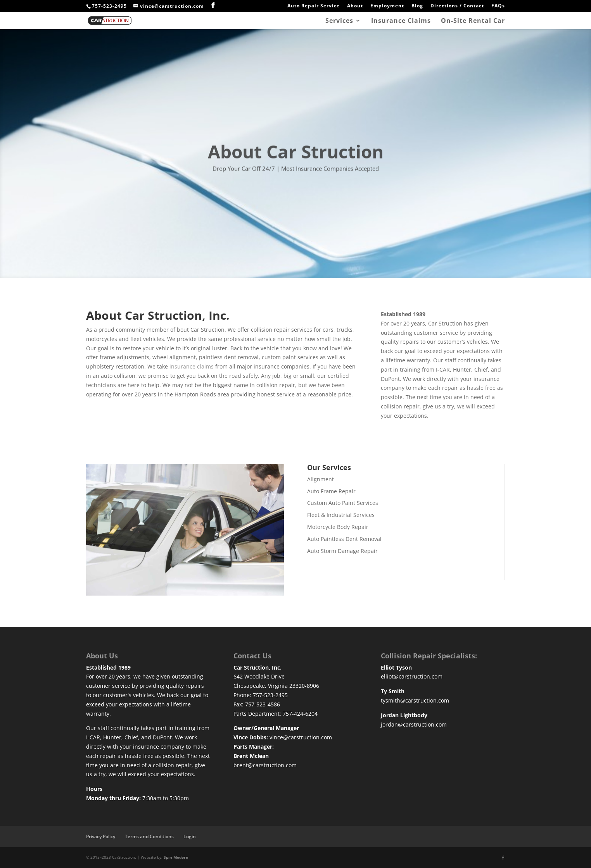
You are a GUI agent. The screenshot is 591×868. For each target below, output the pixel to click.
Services (339, 21)
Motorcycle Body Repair (338, 527)
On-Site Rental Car (473, 21)
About (355, 6)
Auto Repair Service (314, 6)
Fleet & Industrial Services (341, 515)
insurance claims (192, 366)
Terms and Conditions (149, 836)
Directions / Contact (457, 6)
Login (190, 836)
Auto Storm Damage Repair (342, 551)
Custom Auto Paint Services (343, 503)
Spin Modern (176, 857)
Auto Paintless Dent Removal (344, 539)
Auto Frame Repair (331, 491)
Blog (417, 6)
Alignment (321, 479)
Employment (387, 6)
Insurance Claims (401, 21)
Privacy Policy (101, 836)
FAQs (498, 6)
